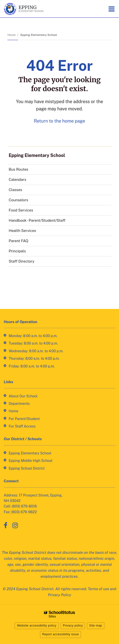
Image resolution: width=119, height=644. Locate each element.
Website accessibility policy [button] (37, 626)
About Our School (23, 396)
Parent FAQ (19, 241)
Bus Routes (25, 170)
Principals (17, 251)
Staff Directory (21, 261)
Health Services (29, 232)
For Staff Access (22, 426)
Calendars (18, 179)
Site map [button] (96, 626)
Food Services (28, 211)
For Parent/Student (24, 419)
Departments (19, 404)
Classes (15, 190)
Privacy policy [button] (73, 626)
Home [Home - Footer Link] (14, 411)
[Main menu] (112, 9)
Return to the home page (59, 121)
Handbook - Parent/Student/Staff (44, 221)
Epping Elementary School (39, 35)
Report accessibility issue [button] (61, 634)
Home (12, 35)
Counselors (18, 200)
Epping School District (27, 468)
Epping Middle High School (31, 461)
